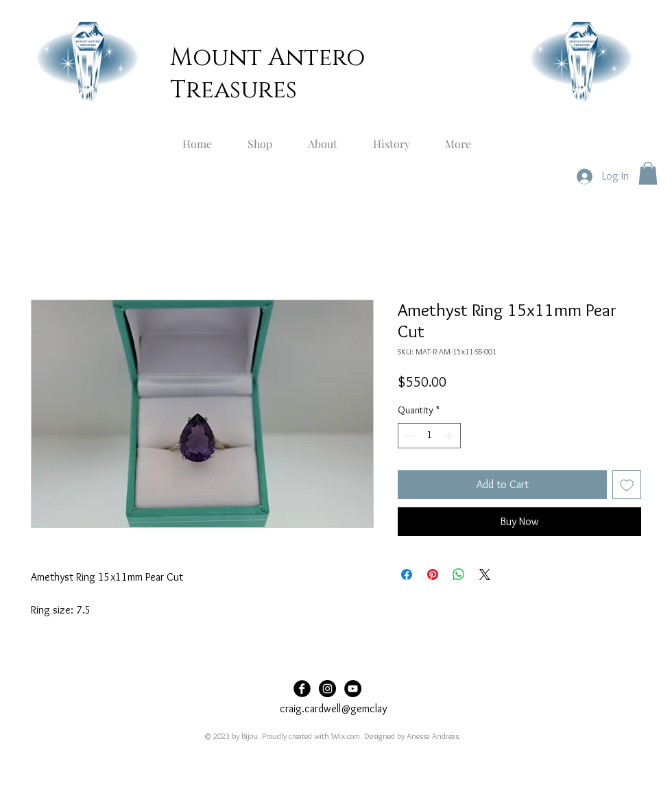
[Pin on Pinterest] (433, 574)
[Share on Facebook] (407, 574)
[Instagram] (327, 689)
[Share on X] (485, 574)
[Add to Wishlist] (627, 485)
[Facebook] (302, 689)
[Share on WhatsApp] (459, 574)
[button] (648, 173)
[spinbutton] (429, 436)
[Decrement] (408, 436)
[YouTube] (353, 689)
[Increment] (450, 436)
